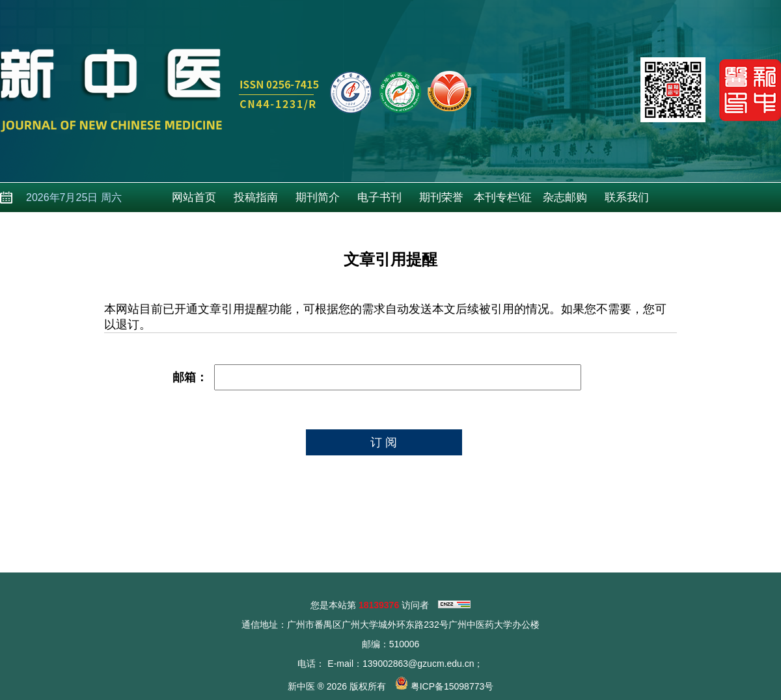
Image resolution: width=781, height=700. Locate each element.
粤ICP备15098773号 (452, 686)
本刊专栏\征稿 (503, 202)
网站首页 (194, 197)
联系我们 (627, 197)
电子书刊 (379, 197)
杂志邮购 (565, 197)
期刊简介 (318, 197)
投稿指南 (256, 197)
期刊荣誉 (441, 197)
